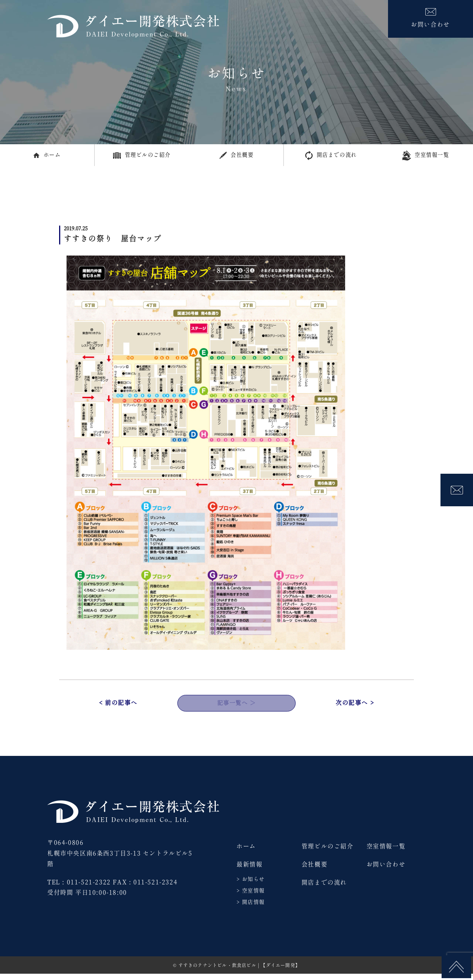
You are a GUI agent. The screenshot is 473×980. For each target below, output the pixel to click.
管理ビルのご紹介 (142, 157)
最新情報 (249, 871)
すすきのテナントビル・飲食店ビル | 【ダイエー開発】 (239, 972)
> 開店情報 (251, 909)
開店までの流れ (331, 157)
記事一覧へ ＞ (236, 708)
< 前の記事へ (118, 708)
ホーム (47, 157)
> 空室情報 (251, 897)
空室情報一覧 (426, 157)
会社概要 (236, 157)
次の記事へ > (355, 708)
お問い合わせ (386, 871)
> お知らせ (251, 885)
